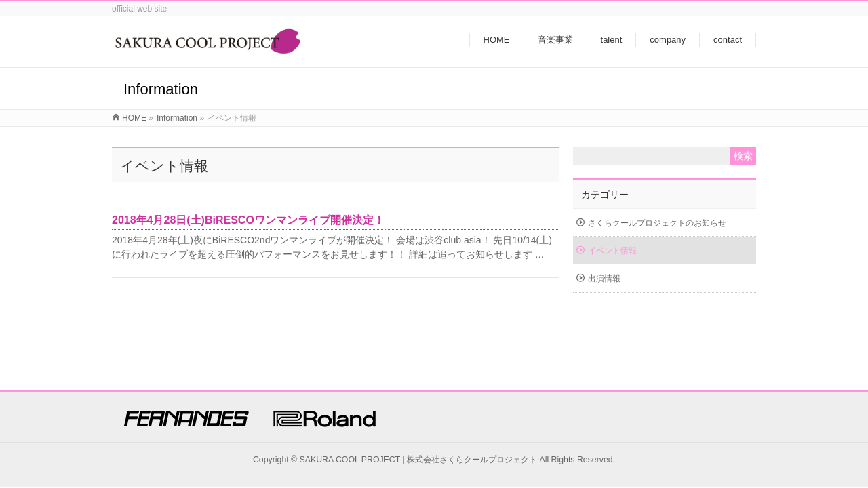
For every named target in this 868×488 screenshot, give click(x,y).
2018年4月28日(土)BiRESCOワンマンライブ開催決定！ (248, 220)
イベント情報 (612, 251)
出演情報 (604, 279)
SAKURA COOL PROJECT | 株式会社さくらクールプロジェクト (419, 460)
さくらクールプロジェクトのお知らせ (657, 223)
